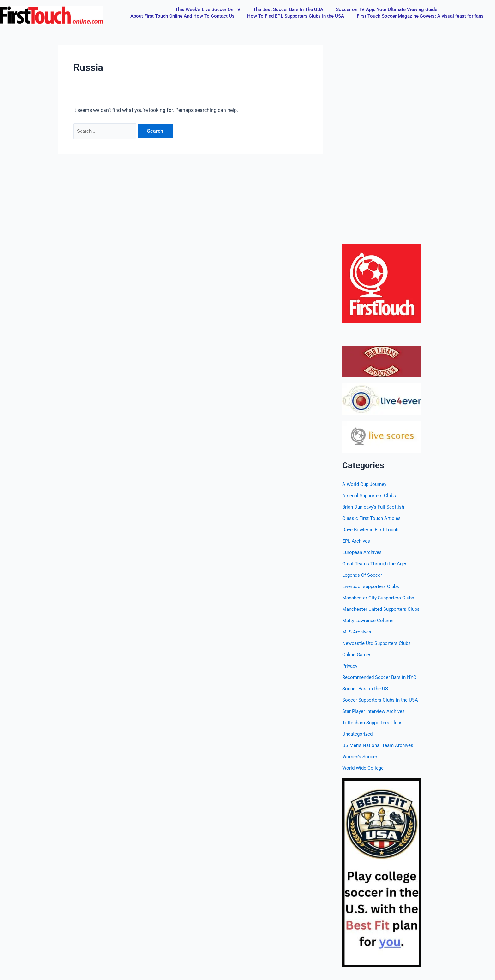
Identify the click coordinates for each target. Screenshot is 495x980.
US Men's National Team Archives (379, 745)
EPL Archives (357, 541)
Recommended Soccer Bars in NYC (381, 677)
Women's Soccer (360, 757)
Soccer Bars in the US (366, 688)
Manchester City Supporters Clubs (380, 598)
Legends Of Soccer (363, 575)
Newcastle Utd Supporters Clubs (378, 643)
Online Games (358, 654)
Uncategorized (358, 734)
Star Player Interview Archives (375, 711)
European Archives (363, 552)
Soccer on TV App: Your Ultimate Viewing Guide (387, 9)
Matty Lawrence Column (369, 620)
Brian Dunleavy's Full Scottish (375, 507)
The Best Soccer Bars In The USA (288, 9)
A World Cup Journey (366, 484)
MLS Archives (358, 632)
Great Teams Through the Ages (377, 564)
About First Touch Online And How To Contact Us (182, 16)
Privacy (350, 666)
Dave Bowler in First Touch (372, 530)
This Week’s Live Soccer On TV (208, 9)
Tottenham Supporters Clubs (374, 723)
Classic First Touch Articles (372, 518)
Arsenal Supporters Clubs (370, 496)
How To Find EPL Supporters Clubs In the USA (296, 16)
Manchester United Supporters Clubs (383, 609)
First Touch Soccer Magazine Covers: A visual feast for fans (420, 16)
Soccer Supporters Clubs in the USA (382, 700)
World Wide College (364, 768)
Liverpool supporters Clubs (372, 586)
